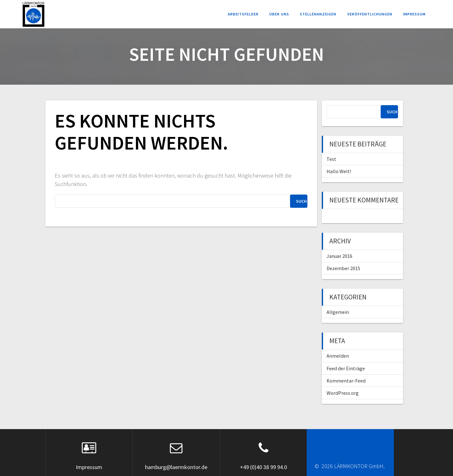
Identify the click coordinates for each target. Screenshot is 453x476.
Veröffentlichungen (370, 14)
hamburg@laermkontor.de (176, 467)
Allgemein (338, 312)
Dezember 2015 (343, 268)
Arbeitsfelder (243, 14)
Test (331, 159)
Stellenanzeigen (318, 14)
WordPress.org (343, 393)
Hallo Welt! (339, 171)
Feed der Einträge (346, 368)
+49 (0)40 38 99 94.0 (263, 467)
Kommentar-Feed (346, 381)
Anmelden (338, 356)
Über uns (279, 14)
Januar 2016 (339, 256)
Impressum (414, 14)
